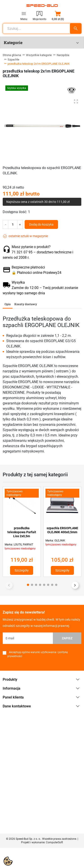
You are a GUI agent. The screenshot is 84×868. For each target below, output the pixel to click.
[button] (58, 16)
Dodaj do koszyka (41, 224)
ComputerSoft (54, 842)
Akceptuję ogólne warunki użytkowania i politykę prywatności (38, 654)
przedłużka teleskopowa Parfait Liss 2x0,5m (22, 532)
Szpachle (13, 60)
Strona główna (12, 55)
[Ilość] (13, 224)
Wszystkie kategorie (39, 55)
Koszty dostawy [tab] (26, 304)
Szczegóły (22, 570)
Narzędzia (63, 55)
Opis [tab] (8, 304)
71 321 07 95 (22, 252)
